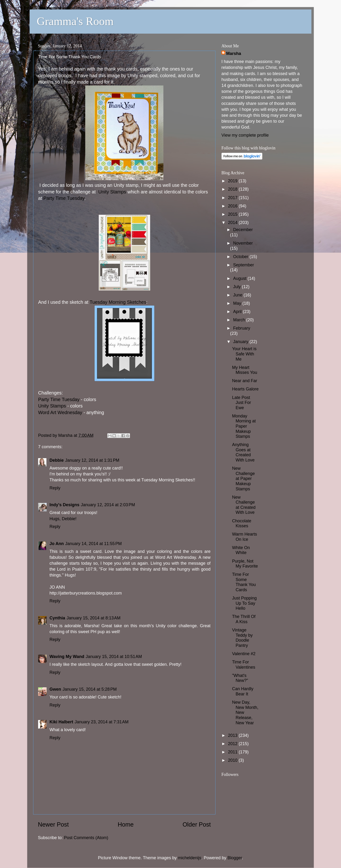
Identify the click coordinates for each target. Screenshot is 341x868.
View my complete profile (245, 135)
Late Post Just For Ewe (242, 403)
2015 (233, 214)
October (241, 257)
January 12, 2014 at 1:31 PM (92, 460)
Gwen (55, 689)
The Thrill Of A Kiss (244, 619)
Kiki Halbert (61, 722)
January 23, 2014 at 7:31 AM (102, 722)
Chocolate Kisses (242, 523)
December (243, 230)
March (240, 320)
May (238, 303)
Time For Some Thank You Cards (244, 582)
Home (126, 824)
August (240, 278)
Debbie (57, 460)
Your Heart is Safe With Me (244, 354)
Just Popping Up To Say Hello (244, 603)
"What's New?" (240, 678)
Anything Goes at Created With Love (243, 452)
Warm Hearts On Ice (245, 537)
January (241, 342)
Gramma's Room (75, 21)
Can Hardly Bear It (243, 691)
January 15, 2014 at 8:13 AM (94, 618)
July (237, 287)
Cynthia (57, 618)
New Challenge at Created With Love (244, 505)
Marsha (234, 54)
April (238, 312)
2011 (233, 752)
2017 (233, 198)
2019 (233, 181)
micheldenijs (190, 858)
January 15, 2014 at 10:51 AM (114, 657)
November (243, 243)
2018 (233, 189)
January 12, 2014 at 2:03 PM (108, 505)
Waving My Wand (67, 657)
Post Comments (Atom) (86, 838)
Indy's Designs (64, 505)
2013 (233, 735)
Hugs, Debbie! (63, 519)
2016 (233, 206)
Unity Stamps (112, 192)
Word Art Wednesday (60, 412)
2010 (233, 760)
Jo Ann (57, 544)
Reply (55, 488)
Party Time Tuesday (64, 198)
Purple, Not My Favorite (245, 564)
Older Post (197, 824)
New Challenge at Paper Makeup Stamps (243, 479)
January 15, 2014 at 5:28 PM (90, 689)
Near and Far (245, 381)
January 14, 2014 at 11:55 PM (93, 544)
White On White (241, 550)
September (243, 265)
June (238, 295)
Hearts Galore (245, 389)
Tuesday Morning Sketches (118, 302)
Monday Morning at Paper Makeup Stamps (244, 426)
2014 (233, 223)
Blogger (235, 858)
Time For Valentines (244, 665)
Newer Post (53, 824)
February (242, 328)
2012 (233, 744)
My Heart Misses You (245, 370)
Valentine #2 (244, 654)
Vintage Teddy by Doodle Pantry (242, 638)
